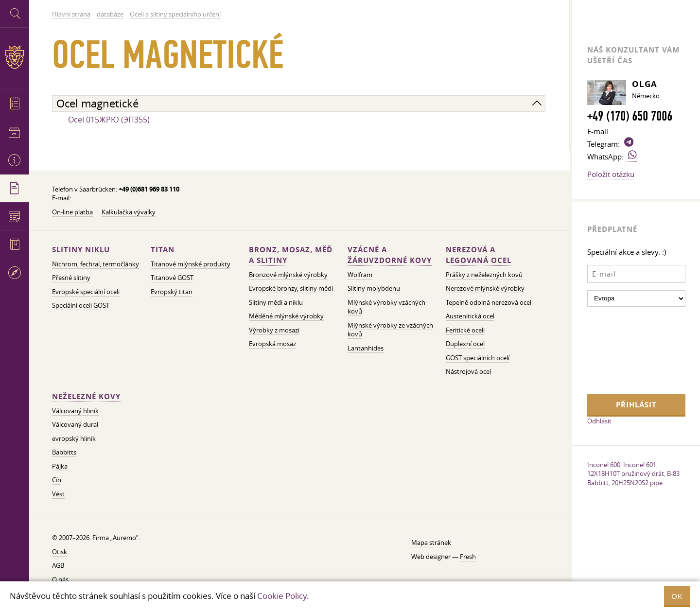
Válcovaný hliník (75, 411)
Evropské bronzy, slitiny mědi (291, 289)
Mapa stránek (431, 543)
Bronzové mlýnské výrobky (288, 275)
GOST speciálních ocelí (478, 358)
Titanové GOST (172, 278)
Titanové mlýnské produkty (191, 264)
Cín (57, 480)
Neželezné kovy (86, 396)
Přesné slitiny (71, 278)
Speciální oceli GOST (81, 306)
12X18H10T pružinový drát (626, 473)
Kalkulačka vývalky (129, 212)
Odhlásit (599, 421)
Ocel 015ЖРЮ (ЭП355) (109, 120)
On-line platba (72, 212)
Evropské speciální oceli (86, 292)
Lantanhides (366, 348)
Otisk (60, 552)
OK (677, 596)
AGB (58, 566)
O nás (60, 580)
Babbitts (64, 452)
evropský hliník (74, 439)
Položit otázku (611, 174)
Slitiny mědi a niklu (276, 303)
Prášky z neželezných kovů (484, 275)
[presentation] (627, 349)
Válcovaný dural (75, 425)
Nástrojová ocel (468, 372)
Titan (163, 250)
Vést (58, 494)
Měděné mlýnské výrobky (286, 316)
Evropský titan (172, 292)
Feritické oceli (465, 330)
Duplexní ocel (465, 344)
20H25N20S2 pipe (637, 483)
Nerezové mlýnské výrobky (485, 289)
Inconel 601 (640, 465)
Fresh (468, 557)
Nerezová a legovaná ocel (479, 255)
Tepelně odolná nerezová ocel (489, 303)
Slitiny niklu (81, 250)
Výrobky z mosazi (274, 330)
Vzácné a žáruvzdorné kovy (390, 255)
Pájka (60, 466)
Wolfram (360, 275)
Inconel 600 (604, 465)
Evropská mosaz (272, 344)
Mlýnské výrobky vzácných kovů (386, 307)
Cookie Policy (282, 596)
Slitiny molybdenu (374, 289)
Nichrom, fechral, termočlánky (96, 264)
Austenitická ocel (470, 316)
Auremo (15, 57)
